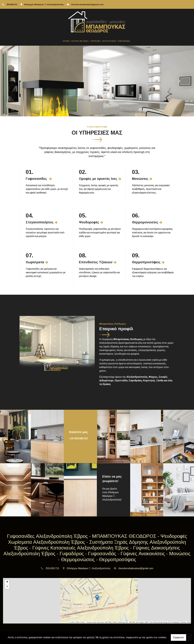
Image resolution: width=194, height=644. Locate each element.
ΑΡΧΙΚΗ (66, 41)
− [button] (7, 587)
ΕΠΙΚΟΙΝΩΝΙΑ (124, 41)
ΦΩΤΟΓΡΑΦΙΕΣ (109, 41)
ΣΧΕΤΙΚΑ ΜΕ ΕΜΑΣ (80, 41)
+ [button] (7, 582)
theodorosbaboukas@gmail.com (87, 4)
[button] (15, 81)
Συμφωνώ (178, 637)
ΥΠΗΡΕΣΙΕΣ (95, 41)
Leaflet (72, 622)
